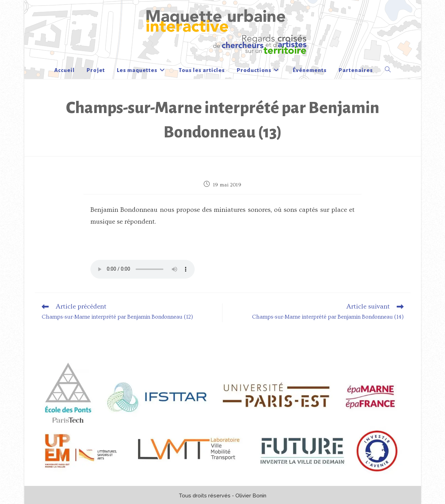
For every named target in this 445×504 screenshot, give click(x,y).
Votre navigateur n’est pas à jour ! (143, 269)
